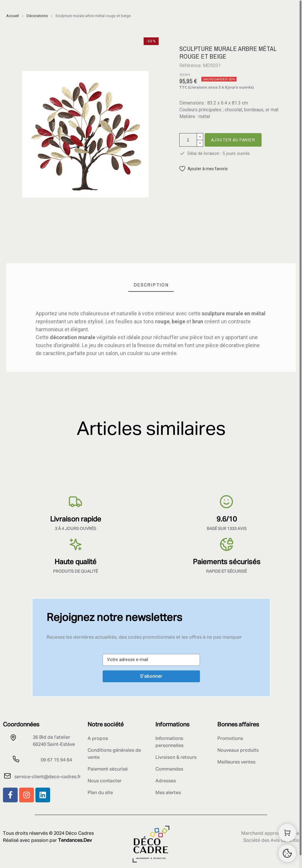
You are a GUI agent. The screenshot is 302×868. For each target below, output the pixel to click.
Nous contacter (105, 781)
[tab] (151, 285)
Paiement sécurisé (108, 769)
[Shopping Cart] (287, 833)
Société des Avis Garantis (271, 841)
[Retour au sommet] (287, 853)
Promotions (230, 739)
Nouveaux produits (238, 751)
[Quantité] (188, 140)
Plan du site (100, 793)
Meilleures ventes (236, 762)
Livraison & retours (176, 758)
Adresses (166, 781)
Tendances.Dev (75, 841)
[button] (203, 169)
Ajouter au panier (233, 140)
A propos (98, 739)
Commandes (169, 769)
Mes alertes (168, 793)
